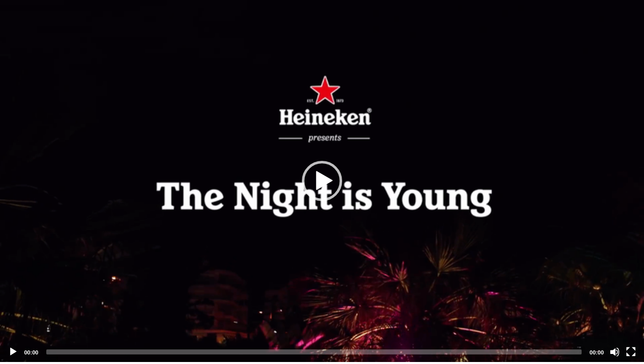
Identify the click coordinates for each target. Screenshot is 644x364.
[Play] (13, 352)
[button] (322, 181)
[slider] (314, 352)
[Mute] (615, 352)
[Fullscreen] (631, 352)
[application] (322, 181)
